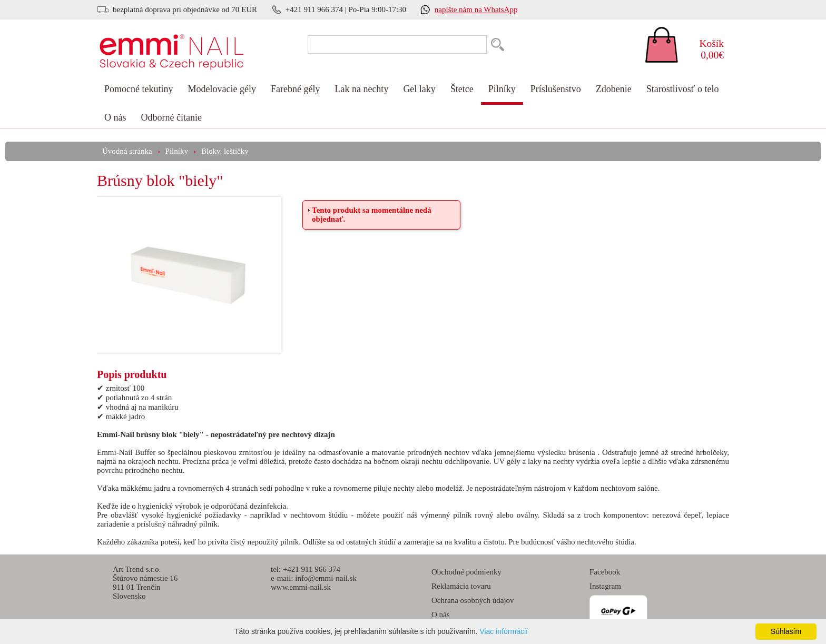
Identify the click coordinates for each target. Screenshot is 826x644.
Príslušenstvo (556, 89)
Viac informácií (504, 631)
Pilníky (502, 89)
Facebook (605, 572)
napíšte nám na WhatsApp (476, 9)
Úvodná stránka (127, 151)
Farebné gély (295, 89)
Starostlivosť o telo (683, 89)
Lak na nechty (361, 89)
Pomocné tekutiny (139, 89)
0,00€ (705, 49)
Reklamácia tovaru (461, 586)
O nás (115, 117)
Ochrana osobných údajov (473, 600)
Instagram (605, 586)
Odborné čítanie (171, 117)
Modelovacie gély (222, 89)
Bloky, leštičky (225, 151)
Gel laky (419, 89)
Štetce (462, 89)
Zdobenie (614, 89)
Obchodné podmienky (466, 572)
